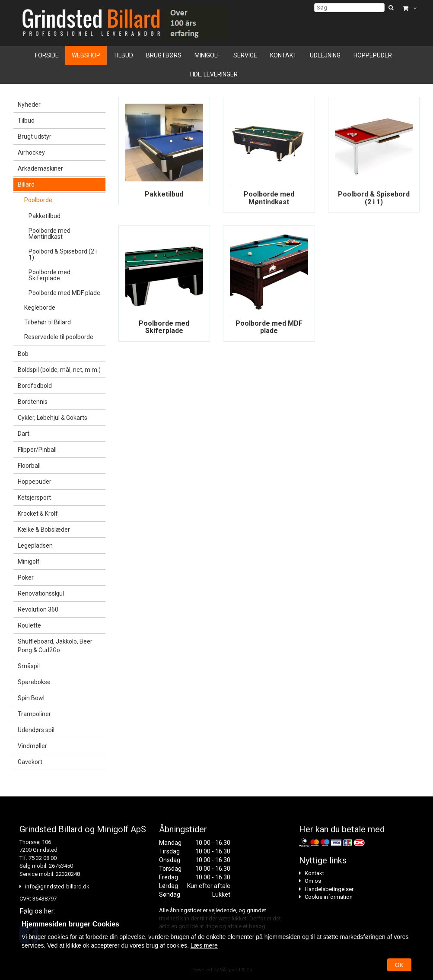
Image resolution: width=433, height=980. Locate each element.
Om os (313, 881)
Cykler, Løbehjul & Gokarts (53, 418)
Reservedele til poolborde (59, 337)
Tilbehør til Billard (48, 322)
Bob (23, 354)
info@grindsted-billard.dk (57, 886)
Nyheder (29, 105)
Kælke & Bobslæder (44, 530)
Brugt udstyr (35, 136)
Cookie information (329, 897)
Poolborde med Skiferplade (49, 275)
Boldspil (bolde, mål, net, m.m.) (59, 370)
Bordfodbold (35, 386)
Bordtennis (33, 402)
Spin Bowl (31, 698)
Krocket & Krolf (38, 514)
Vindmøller (32, 746)
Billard (26, 184)
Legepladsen (35, 546)
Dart (24, 434)
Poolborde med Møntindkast (49, 234)
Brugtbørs (164, 55)
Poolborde (38, 200)
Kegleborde (40, 308)
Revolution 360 (38, 609)
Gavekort (30, 762)
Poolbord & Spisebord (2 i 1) (63, 254)
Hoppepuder (373, 55)
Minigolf (207, 55)
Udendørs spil (36, 730)
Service (245, 55)
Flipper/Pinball (37, 450)
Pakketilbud (45, 216)
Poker (26, 577)
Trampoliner (34, 714)
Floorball (29, 466)
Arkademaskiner (40, 168)
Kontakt (283, 55)
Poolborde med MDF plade (64, 293)
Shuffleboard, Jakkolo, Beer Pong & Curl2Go (55, 646)
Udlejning (325, 55)
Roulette (29, 625)
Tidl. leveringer (213, 74)
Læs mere (204, 945)
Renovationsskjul (41, 593)
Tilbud (123, 55)
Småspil (29, 666)
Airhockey (31, 152)
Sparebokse (34, 682)
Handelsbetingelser (329, 889)
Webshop (86, 55)
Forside (47, 55)
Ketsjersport (34, 498)
